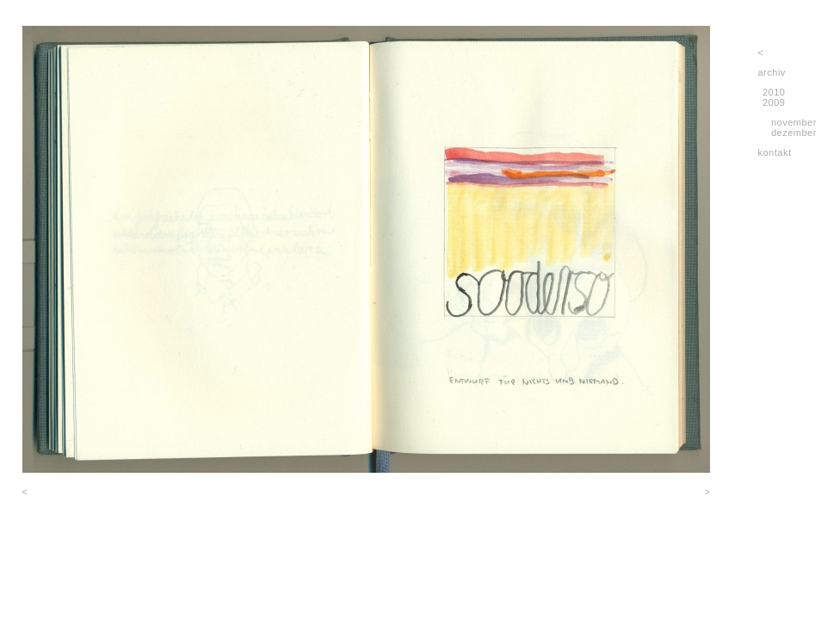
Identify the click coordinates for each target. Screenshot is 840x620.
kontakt (775, 152)
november (794, 122)
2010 (774, 92)
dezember (794, 133)
